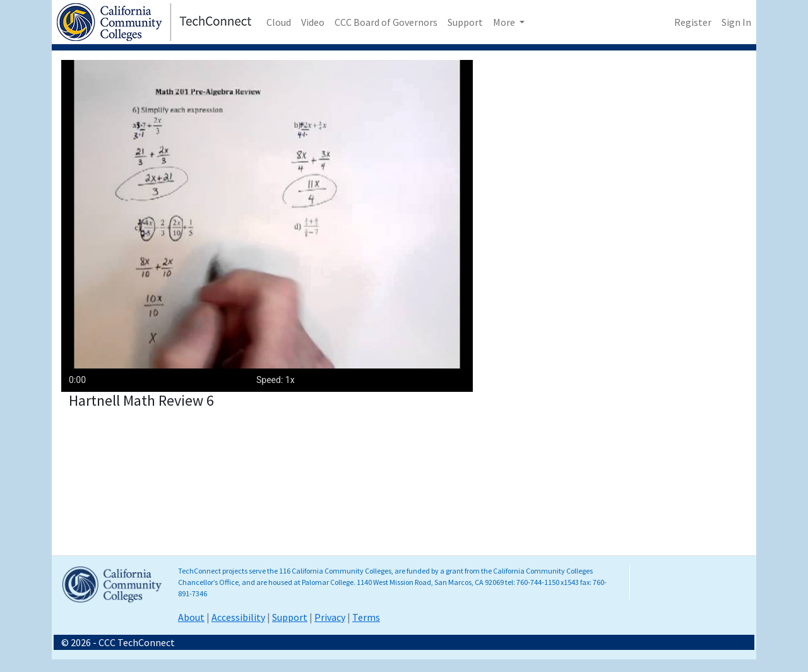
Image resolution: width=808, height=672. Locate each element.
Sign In (736, 22)
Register (693, 22)
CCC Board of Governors (386, 22)
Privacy (330, 617)
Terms (366, 617)
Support (465, 22)
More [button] (505, 22)
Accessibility (238, 617)
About (191, 617)
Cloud (279, 22)
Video (313, 22)
